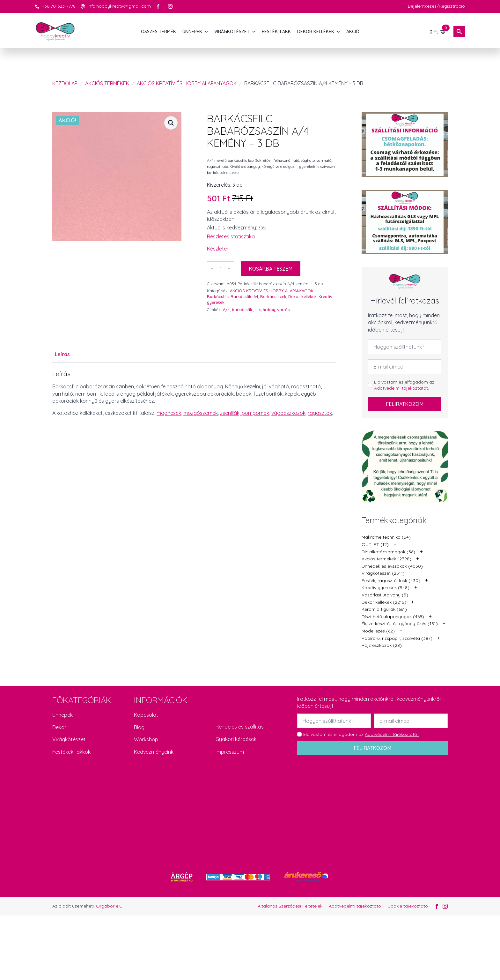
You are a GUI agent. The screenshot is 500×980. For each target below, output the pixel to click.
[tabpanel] (194, 393)
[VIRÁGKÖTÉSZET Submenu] (254, 32)
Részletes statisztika (231, 236)
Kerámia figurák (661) (384, 609)
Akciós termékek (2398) (386, 559)
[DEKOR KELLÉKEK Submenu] (339, 32)
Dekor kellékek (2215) (384, 602)
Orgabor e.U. (110, 906)
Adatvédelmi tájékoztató (355, 906)
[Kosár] (438, 32)
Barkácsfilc (218, 296)
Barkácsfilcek (273, 296)
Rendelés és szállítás (240, 727)
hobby (269, 310)
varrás (283, 310)
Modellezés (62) (378, 631)
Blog (139, 727)
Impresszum (230, 752)
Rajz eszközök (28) (382, 645)
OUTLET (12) (375, 544)
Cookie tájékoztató (408, 906)
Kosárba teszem (271, 269)
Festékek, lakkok (71, 752)
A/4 (226, 310)
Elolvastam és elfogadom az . (404, 385)
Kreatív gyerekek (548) (386, 587)
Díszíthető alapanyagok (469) (393, 617)
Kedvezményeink (154, 752)
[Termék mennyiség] (221, 269)
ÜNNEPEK (192, 32)
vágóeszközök (288, 413)
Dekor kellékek (302, 296)
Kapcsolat (146, 715)
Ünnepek (62, 715)
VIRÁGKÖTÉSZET (232, 32)
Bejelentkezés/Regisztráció (436, 6)
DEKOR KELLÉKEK (316, 32)
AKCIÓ (353, 32)
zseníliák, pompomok (245, 413)
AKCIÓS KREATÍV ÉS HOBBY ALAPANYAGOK (187, 83)
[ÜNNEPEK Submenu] (207, 32)
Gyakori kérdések (236, 739)
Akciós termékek (107, 83)
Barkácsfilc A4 (244, 296)
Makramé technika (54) (386, 537)
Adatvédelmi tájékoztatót (401, 388)
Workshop (146, 739)
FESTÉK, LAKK (276, 32)
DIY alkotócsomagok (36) (388, 552)
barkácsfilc (243, 310)
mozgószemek (201, 413)
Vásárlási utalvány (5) (385, 595)
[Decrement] (212, 269)
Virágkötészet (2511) (383, 573)
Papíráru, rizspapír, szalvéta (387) (397, 638)
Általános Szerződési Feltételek (290, 906)
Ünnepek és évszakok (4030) (392, 566)
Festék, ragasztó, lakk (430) (391, 580)
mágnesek (169, 413)
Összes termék (158, 32)
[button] (171, 123)
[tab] (62, 354)
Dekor (59, 727)
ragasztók (320, 413)
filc (258, 310)
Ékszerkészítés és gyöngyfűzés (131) (400, 624)
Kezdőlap (65, 83)
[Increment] (229, 269)
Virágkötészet (69, 739)
